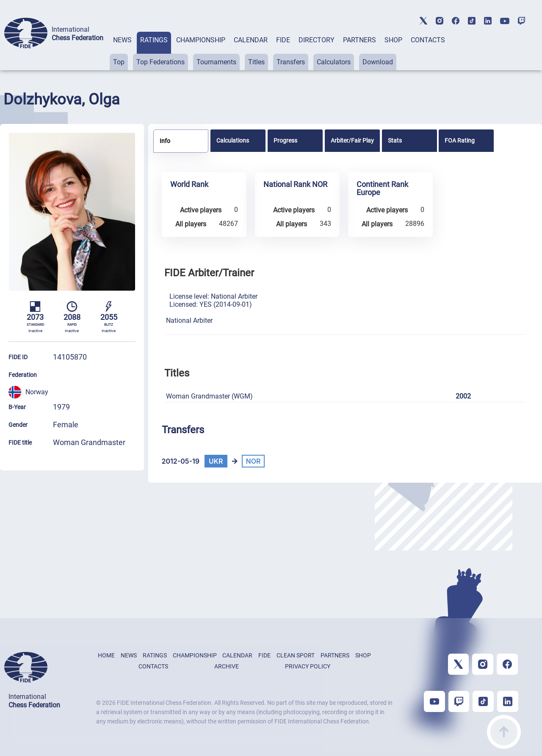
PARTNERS (359, 40)
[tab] (122, 51)
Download (378, 62)
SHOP (393, 40)
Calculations (233, 140)
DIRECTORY (317, 40)
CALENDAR (251, 40)
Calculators (334, 62)
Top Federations (160, 62)
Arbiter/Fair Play (352, 140)
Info (165, 141)
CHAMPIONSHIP (201, 40)
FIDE (283, 40)
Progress (285, 140)
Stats (395, 140)
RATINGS (154, 40)
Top (119, 62)
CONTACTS (428, 40)
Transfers (291, 62)
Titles (256, 62)
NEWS (122, 40)
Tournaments (216, 62)
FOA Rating (460, 140)
